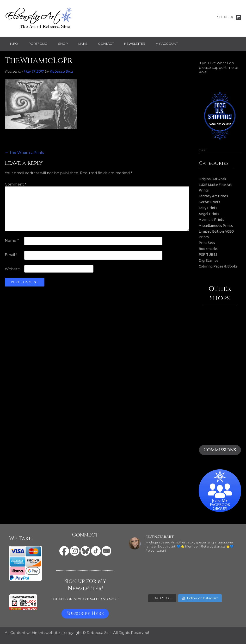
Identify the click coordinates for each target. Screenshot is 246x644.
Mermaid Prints (211, 220)
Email (11, 255)
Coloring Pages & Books (218, 266)
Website (12, 269)
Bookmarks (208, 249)
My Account (167, 44)
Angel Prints (209, 214)
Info (14, 44)
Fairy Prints (208, 208)
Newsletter (135, 44)
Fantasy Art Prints (213, 196)
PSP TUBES (208, 254)
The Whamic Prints (24, 152)
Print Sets (207, 243)
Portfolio (38, 44)
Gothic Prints (209, 202)
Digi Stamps (209, 260)
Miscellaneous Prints (216, 226)
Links (83, 44)
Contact (106, 44)
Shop (63, 44)
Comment (16, 184)
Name (12, 240)
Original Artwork (212, 179)
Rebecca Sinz (61, 71)
